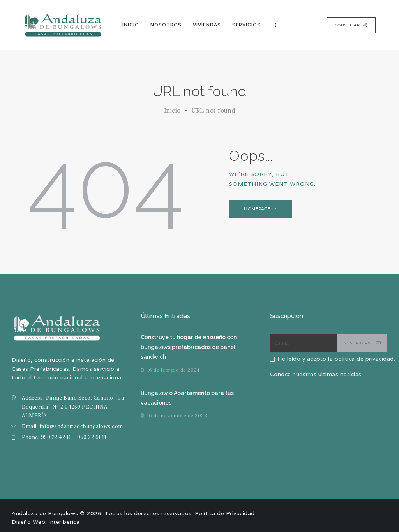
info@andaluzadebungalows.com (81, 426)
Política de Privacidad (225, 513)
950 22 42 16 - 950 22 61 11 (74, 437)
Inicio (172, 110)
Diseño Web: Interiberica (46, 522)
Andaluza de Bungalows (45, 513)
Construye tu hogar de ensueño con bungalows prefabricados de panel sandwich (188, 347)
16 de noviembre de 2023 (177, 415)
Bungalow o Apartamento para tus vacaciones (187, 398)
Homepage (257, 209)
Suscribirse (358, 343)
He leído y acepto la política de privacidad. (336, 359)
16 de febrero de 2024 (174, 370)
